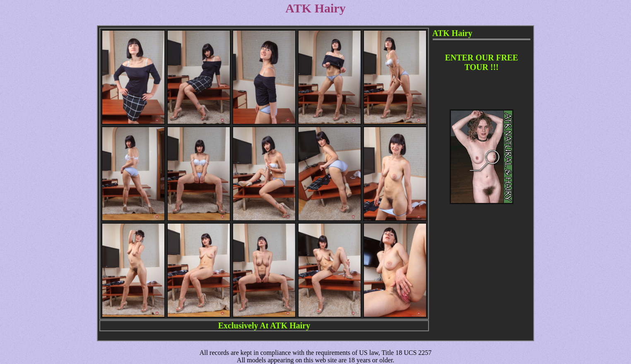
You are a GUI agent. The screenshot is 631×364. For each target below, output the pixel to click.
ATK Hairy (290, 325)
